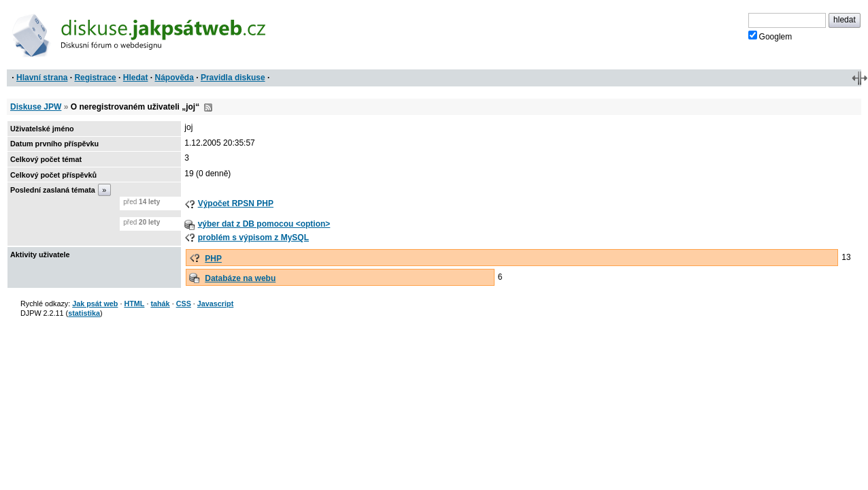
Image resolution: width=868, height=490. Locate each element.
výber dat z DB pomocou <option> (264, 224)
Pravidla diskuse (233, 78)
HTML (134, 304)
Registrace (95, 78)
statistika (84, 313)
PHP (213, 259)
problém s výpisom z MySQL (253, 238)
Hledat (136, 78)
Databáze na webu (240, 278)
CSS (184, 304)
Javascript (215, 304)
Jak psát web (95, 304)
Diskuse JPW (36, 107)
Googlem (770, 36)
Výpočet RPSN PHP (236, 203)
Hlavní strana (42, 78)
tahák (160, 304)
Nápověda (174, 78)
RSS (208, 108)
